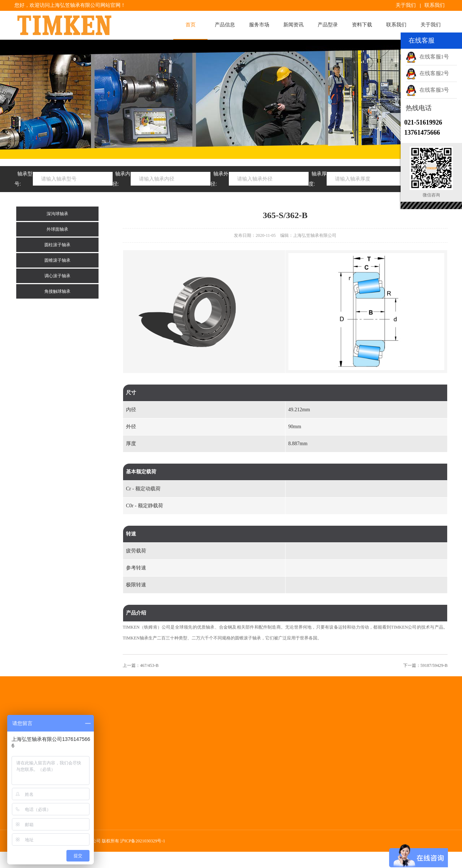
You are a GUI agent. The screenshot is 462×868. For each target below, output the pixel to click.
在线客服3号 (427, 90)
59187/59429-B (434, 665)
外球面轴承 (57, 229)
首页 (191, 25)
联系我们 (435, 5)
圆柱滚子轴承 (57, 245)
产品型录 (328, 25)
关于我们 (406, 5)
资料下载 (362, 25)
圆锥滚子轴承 (57, 260)
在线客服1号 (427, 57)
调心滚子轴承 (57, 276)
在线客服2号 (427, 73)
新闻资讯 (293, 25)
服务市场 (259, 25)
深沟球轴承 (57, 214)
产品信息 (225, 25)
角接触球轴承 (57, 291)
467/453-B (149, 665)
